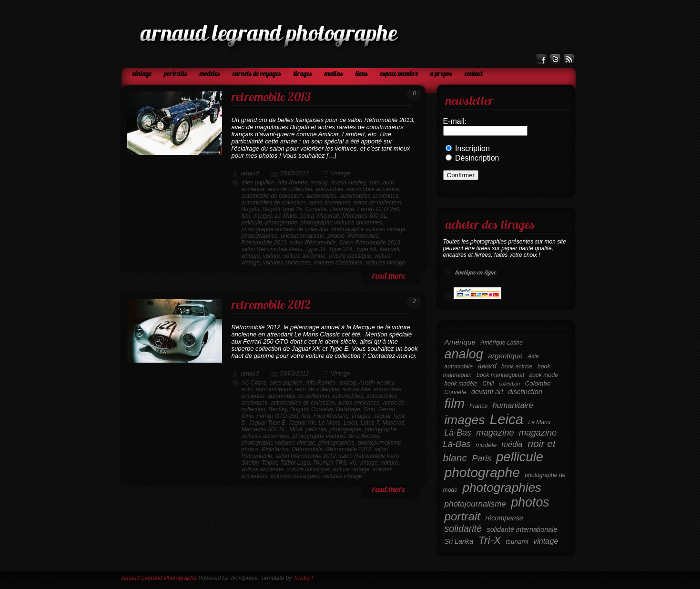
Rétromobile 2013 (264, 243)
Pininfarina (275, 449)
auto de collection (290, 189)
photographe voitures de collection (285, 229)
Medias (334, 74)
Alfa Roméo (292, 183)
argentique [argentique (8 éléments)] (505, 356)
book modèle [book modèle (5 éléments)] (461, 384)
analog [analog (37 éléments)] (464, 354)
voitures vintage (386, 263)
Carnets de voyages (257, 74)
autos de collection (377, 203)
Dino (369, 409)
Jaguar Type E (267, 423)
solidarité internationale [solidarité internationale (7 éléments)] (522, 529)
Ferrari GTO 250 (378, 209)
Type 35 (315, 249)
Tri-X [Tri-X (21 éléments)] (490, 540)
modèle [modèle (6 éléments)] (486, 445)
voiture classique (350, 256)
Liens (362, 74)
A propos (441, 74)
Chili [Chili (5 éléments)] (488, 384)
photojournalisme (302, 236)
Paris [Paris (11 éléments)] (481, 458)
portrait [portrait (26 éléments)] (463, 516)
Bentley (278, 409)
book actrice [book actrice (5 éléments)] (517, 366)
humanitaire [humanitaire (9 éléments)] (513, 405)
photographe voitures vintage (369, 229)
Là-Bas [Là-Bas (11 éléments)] (458, 433)
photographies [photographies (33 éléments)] (502, 487)
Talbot (269, 463)
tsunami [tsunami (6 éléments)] (517, 542)
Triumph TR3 (330, 463)
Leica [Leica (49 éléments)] (507, 419)
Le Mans (286, 216)
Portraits (176, 74)
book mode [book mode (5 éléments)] (544, 375)
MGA (296, 429)
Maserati (328, 216)
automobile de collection (272, 196)
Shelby (250, 463)
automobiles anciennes (369, 196)
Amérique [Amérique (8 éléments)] (460, 342)
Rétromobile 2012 (349, 449)
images (263, 216)
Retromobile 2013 (271, 98)
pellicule (252, 223)
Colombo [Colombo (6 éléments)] (538, 383)
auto (374, 183)
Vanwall (389, 249)
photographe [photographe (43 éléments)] (482, 472)
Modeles (210, 74)
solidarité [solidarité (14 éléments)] (463, 528)
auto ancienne (274, 389)
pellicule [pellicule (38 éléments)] (520, 457)
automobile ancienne (373, 189)
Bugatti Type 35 (282, 209)
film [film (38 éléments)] (455, 403)
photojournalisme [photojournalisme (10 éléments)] (475, 504)
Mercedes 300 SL (365, 216)
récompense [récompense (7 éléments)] (504, 518)
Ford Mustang (331, 416)
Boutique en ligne (475, 273)
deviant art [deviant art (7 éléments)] (487, 392)
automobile (330, 189)
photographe (281, 223)
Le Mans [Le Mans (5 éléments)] (539, 422)
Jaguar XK (302, 423)
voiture (272, 256)
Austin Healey (348, 183)
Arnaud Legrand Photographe (159, 578)
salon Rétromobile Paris (272, 249)
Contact (474, 74)
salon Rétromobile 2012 (306, 456)
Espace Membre (399, 74)
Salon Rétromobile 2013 (370, 243)
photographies (260, 236)
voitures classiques (338, 263)
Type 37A (341, 249)
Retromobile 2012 (271, 306)
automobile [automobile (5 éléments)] (459, 366)
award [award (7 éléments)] (487, 366)
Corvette (316, 209)
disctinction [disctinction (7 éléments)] (525, 392)
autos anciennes (330, 203)
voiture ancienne (304, 256)
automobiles (321, 196)
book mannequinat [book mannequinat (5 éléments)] (500, 375)
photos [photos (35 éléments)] (530, 502)
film (246, 216)
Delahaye (342, 209)
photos (336, 236)
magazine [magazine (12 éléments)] (495, 432)
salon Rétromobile (313, 243)
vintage (251, 256)
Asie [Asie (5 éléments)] (533, 356)
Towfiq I (303, 578)
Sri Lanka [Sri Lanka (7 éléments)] (459, 541)
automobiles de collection (274, 203)
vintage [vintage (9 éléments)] (546, 541)
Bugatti (250, 209)
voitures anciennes (287, 263)
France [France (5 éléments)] (478, 406)
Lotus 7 (370, 423)
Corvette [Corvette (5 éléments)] (456, 392)
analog (319, 183)
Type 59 (366, 249)
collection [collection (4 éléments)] (509, 384)
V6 (353, 463)
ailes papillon (258, 183)
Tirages (303, 74)
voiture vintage (351, 469)
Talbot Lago (295, 463)
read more (389, 277)
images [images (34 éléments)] (465, 420)
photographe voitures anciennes (341, 223)
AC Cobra (254, 383)
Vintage (142, 74)
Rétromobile (363, 236)
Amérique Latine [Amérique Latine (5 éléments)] (502, 343)
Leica (307, 216)
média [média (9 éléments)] (512, 444)
